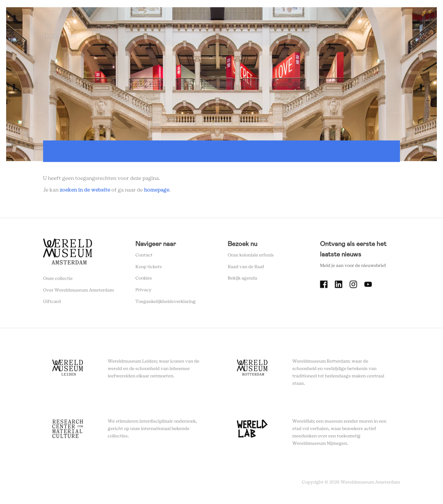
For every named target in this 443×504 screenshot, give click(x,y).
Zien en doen (185, 4)
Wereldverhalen (265, 4)
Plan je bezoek (223, 4)
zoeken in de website (85, 191)
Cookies (144, 279)
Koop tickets (149, 268)
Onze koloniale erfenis (251, 256)
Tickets (331, 4)
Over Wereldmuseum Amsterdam (78, 291)
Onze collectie (58, 280)
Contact (144, 256)
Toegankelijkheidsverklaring (166, 303)
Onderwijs (302, 4)
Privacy (144, 291)
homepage (157, 191)
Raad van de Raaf (246, 268)
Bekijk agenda (242, 279)
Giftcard (52, 303)
